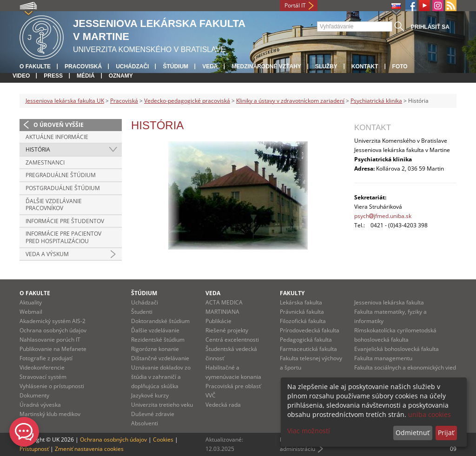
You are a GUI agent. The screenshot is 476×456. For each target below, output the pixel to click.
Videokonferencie (42, 367)
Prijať (446, 433)
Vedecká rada (223, 405)
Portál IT (295, 5)
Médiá (86, 76)
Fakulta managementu (383, 358)
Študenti (142, 312)
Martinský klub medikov (50, 414)
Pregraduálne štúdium (61, 175)
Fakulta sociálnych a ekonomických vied (405, 367)
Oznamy (121, 76)
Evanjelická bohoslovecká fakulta (397, 349)
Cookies (163, 439)
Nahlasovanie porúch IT (50, 340)
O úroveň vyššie (59, 125)
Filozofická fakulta (303, 321)
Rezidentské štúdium (158, 340)
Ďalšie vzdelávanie (155, 330)
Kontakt (365, 66)
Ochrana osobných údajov (53, 330)
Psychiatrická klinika (376, 101)
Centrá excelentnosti (232, 340)
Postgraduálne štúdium (63, 188)
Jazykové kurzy (150, 395)
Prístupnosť (34, 449)
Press (53, 76)
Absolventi (145, 423)
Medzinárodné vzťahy (266, 66)
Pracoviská (83, 66)
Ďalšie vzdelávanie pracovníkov (54, 205)
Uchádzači (132, 66)
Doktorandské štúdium (160, 321)
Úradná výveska (40, 405)
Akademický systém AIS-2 (53, 321)
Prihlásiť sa (430, 27)
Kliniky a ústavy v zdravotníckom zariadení (290, 101)
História (38, 149)
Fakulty (292, 293)
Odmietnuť (413, 433)
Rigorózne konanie (155, 349)
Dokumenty (34, 395)
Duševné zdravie (153, 414)
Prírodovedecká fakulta (310, 330)
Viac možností (309, 431)
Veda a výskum (47, 254)
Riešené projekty (227, 330)
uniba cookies (430, 414)
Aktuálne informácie (57, 137)
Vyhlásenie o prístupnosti (52, 386)
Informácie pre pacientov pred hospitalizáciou (63, 237)
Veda (210, 66)
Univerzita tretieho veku (162, 405)
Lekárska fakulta (301, 302)
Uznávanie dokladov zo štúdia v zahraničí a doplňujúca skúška (161, 377)
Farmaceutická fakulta (308, 349)
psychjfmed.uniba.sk (383, 216)
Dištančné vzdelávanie (160, 358)
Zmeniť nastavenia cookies (89, 449)
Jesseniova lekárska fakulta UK (65, 101)
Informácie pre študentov (65, 221)
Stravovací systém (43, 377)
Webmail (31, 312)
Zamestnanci (45, 162)
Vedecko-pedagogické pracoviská (187, 101)
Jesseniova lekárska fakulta (389, 302)
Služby (326, 66)
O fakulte (35, 66)
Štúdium (175, 66)
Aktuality (31, 302)
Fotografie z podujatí (46, 358)
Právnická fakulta (302, 312)
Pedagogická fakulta (306, 340)
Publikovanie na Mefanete (53, 349)
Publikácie (218, 321)
